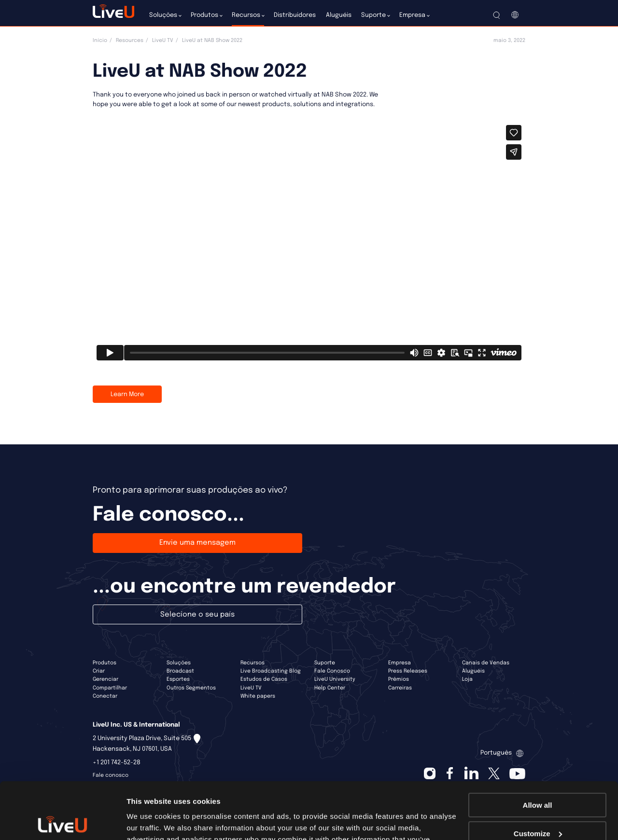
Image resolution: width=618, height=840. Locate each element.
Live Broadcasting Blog (271, 671)
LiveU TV (163, 41)
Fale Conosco (332, 671)
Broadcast (180, 671)
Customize (538, 777)
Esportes (178, 679)
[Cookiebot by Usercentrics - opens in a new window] (63, 821)
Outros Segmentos (191, 688)
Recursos (253, 663)
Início (100, 41)
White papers (258, 696)
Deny (538, 805)
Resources (130, 41)
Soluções (179, 663)
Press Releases (408, 671)
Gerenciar (105, 679)
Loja (467, 679)
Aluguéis (473, 671)
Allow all (538, 749)
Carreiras (400, 688)
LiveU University (335, 679)
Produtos (105, 663)
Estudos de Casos (264, 679)
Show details (149, 821)
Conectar (105, 696)
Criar (99, 671)
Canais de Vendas (486, 663)
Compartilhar (110, 688)
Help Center (330, 688)
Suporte (325, 663)
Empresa (400, 663)
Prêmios (399, 679)
